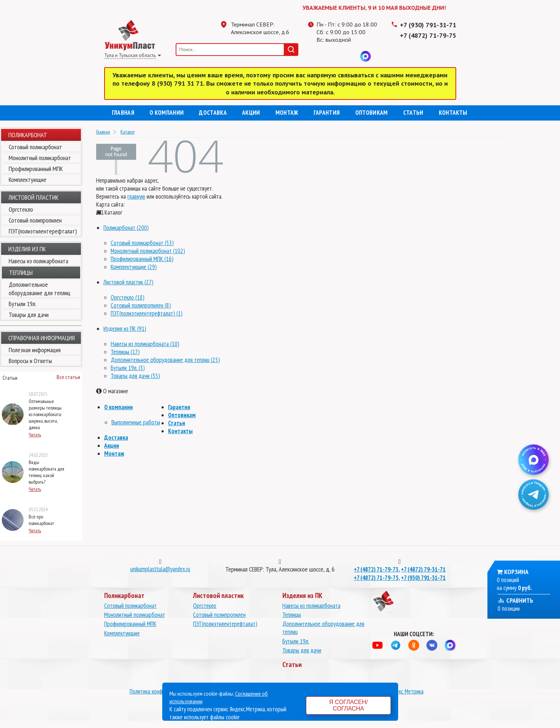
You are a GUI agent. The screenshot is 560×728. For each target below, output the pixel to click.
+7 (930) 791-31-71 (428, 25)
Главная (123, 113)
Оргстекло (21, 209)
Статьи (413, 113)
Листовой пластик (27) (128, 282)
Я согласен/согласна (348, 705)
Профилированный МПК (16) (142, 259)
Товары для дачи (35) (135, 376)
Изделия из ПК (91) (125, 329)
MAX (365, 56)
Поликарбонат (28, 135)
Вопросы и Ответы (30, 361)
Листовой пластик (33, 197)
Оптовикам (372, 113)
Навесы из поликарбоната (38, 261)
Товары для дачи (29, 315)
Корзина (516, 572)
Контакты (453, 113)
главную (136, 196)
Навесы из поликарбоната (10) (145, 344)
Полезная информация (35, 350)
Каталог (128, 132)
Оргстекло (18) (128, 297)
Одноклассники (336, 56)
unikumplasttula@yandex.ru (160, 569)
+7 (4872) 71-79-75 (428, 35)
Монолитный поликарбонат (40, 158)
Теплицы (292, 615)
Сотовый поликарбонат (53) (142, 243)
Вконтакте (351, 56)
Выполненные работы (136, 422)
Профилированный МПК (36, 169)
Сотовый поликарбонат (35, 147)
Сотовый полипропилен (35, 220)
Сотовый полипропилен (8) (141, 305)
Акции (251, 113)
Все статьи (68, 377)
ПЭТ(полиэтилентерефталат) (43, 231)
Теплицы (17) (125, 352)
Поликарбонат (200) (126, 228)
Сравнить (515, 600)
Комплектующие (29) (134, 267)
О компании (167, 113)
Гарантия (327, 113)
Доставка (213, 113)
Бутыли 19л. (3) (128, 368)
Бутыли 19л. (23, 304)
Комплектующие (28, 180)
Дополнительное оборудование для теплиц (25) (165, 360)
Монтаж (287, 113)
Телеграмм (322, 56)
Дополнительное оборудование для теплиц (40, 289)
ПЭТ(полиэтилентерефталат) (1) (147, 313)
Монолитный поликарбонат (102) (148, 251)
